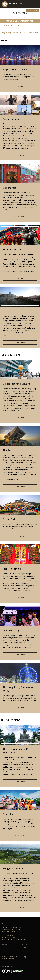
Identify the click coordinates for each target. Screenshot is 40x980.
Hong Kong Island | (10, 33)
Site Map (23, 947)
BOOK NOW (32, 10)
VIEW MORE (20, 86)
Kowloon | (15, 25)
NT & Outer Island (29, 33)
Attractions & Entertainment (20, 21)
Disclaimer (24, 944)
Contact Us (6, 944)
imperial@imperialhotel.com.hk (17, 939)
